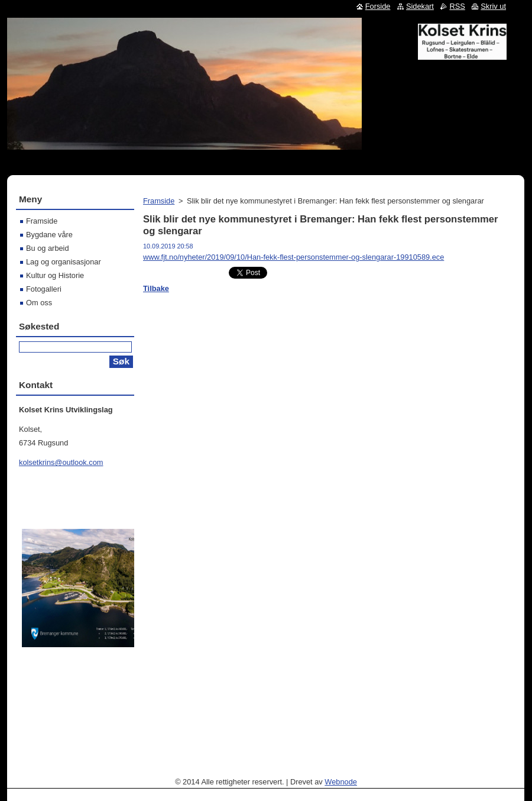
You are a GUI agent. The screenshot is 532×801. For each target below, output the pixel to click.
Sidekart (420, 6)
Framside (159, 201)
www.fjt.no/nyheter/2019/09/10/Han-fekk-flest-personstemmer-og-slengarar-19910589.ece (293, 257)
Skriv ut (493, 6)
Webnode (341, 782)
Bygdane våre (49, 235)
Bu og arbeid (48, 248)
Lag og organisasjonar (64, 262)
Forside (378, 6)
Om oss (39, 303)
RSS (457, 6)
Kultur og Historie (55, 275)
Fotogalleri (44, 289)
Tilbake (156, 288)
